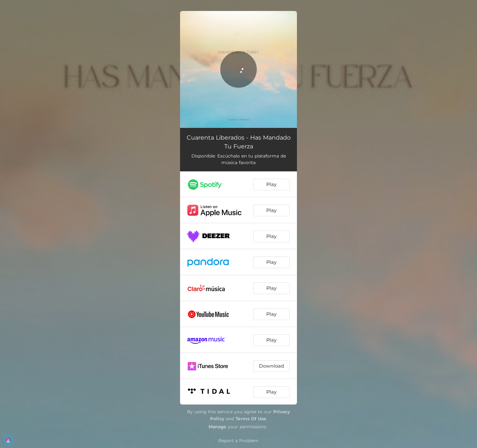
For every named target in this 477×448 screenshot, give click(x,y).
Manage (217, 427)
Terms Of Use (251, 419)
